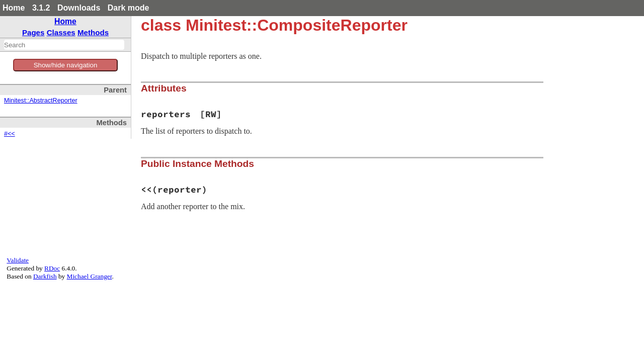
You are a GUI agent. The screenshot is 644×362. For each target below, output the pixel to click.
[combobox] (64, 45)
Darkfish (45, 276)
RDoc (52, 268)
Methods (93, 32)
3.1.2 (41, 8)
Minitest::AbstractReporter (41, 101)
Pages (33, 32)
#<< (10, 134)
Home (14, 8)
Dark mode (129, 8)
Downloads (79, 8)
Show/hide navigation (66, 65)
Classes (61, 32)
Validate (18, 260)
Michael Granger (90, 276)
